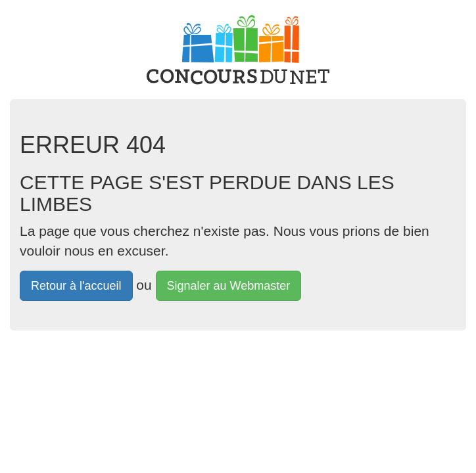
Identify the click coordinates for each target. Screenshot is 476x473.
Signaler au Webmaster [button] (229, 286)
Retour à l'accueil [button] (76, 286)
